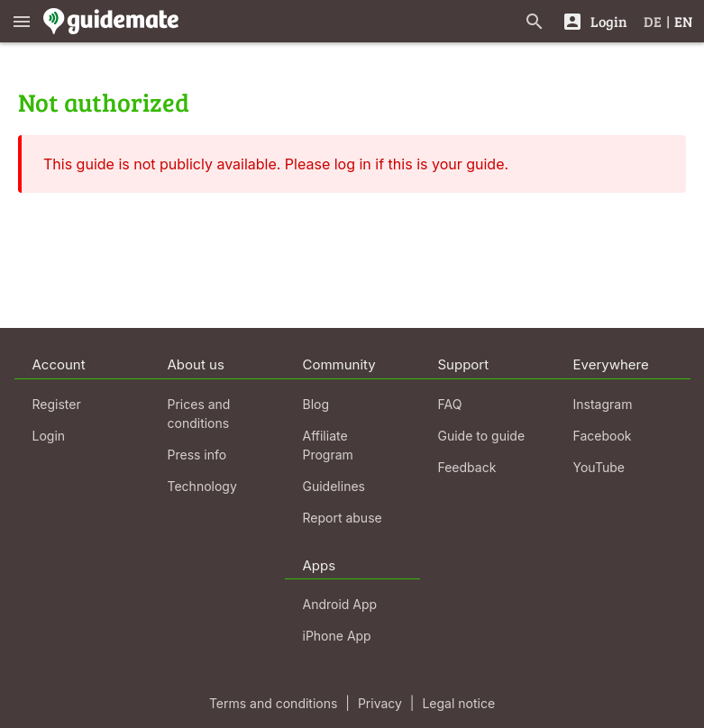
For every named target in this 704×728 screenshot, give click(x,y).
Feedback (467, 467)
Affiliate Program (328, 445)
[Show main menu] (22, 21)
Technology (202, 486)
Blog (316, 404)
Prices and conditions (199, 414)
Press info (197, 455)
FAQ (450, 404)
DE (653, 21)
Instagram (603, 404)
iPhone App (337, 636)
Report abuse (343, 518)
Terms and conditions (273, 703)
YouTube (599, 467)
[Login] (594, 21)
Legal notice (458, 703)
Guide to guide (482, 436)
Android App (340, 604)
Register (57, 404)
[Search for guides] (535, 21)
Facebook (603, 436)
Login (49, 436)
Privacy (380, 703)
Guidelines (334, 486)
